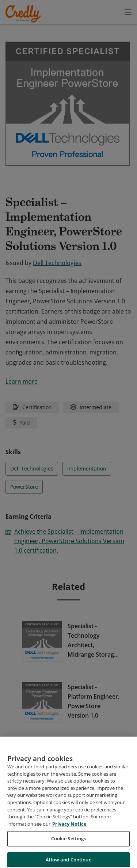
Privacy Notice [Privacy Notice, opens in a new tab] (69, 833)
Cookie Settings (69, 847)
